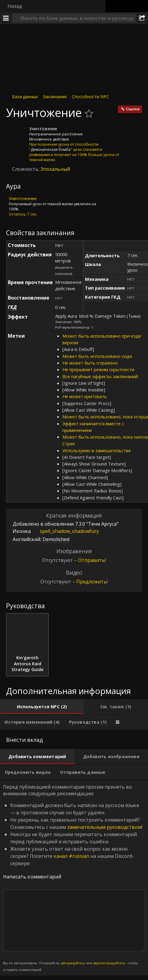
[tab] (42, 707)
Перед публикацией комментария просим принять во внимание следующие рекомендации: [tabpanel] (74, 878)
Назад (15, 6)
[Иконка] (16, 133)
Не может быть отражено (90, 363)
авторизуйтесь (73, 963)
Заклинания (55, 97)
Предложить (91, 582)
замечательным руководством (104, 827)
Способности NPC (90, 97)
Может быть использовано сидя (97, 356)
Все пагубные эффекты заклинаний (100, 376)
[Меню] (6, 18)
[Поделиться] (142, 18)
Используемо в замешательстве (97, 450)
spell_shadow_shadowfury (65, 531)
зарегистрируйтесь (109, 963)
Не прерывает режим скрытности (98, 369)
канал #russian (71, 856)
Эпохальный (55, 169)
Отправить (91, 560)
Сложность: (26, 169)
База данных (25, 97)
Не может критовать (85, 396)
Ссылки (133, 109)
